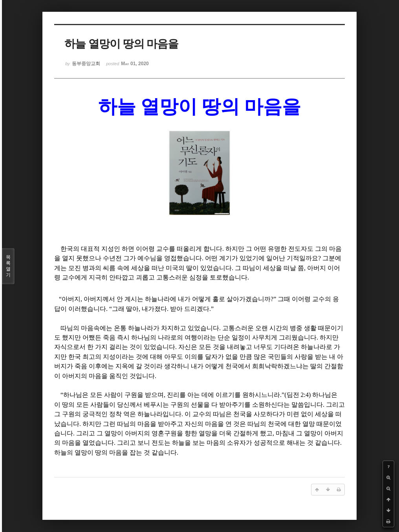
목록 (8, 266)
